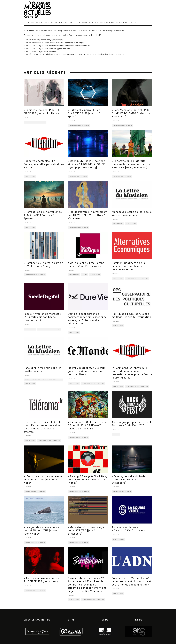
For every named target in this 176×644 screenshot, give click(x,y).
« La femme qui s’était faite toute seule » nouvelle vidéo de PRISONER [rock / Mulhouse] (131, 164)
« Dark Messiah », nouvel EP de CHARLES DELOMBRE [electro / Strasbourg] (131, 113)
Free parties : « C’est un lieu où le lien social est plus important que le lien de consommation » (131, 581)
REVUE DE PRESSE (30, 176)
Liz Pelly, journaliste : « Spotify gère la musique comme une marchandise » (87, 371)
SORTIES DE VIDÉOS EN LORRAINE (35, 492)
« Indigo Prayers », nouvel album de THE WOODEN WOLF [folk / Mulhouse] (88, 215)
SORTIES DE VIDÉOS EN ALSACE (78, 176)
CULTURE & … (71, 23)
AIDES (61, 23)
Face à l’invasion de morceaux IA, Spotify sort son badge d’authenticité (43, 317)
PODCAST (85, 275)
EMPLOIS (54, 23)
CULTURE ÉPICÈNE (118, 224)
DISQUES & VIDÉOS (97, 23)
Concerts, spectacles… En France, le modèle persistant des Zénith (44, 164)
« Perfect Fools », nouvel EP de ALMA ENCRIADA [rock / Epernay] (43, 215)
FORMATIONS (122, 23)
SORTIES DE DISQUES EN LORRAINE (35, 122)
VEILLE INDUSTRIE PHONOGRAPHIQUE (137, 278)
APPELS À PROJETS (118, 539)
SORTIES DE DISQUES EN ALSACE (122, 125)
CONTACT (133, 23)
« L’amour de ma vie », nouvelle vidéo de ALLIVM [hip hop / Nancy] (43, 480)
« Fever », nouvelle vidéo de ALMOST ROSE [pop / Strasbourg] (129, 480)
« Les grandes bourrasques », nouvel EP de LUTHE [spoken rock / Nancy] (42, 531)
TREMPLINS (83, 23)
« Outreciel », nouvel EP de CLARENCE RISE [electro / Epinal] (84, 113)
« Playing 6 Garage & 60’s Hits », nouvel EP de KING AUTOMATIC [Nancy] (87, 480)
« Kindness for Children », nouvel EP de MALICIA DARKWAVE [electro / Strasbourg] (88, 425)
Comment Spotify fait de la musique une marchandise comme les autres (128, 266)
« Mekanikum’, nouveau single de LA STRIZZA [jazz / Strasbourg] (86, 531)
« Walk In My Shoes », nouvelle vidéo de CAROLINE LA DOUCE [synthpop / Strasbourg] (86, 164)
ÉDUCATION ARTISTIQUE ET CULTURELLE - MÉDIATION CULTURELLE (40, 380)
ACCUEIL (32, 23)
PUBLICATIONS (43, 23)
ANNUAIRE (111, 23)
